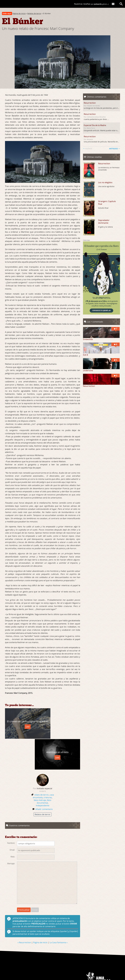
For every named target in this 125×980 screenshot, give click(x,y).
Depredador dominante (104, 222)
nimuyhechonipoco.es (103, 965)
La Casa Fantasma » (59, 911)
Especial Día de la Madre (95, 125)
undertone (88, 370)
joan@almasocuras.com (100, 964)
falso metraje (40, 769)
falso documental (44, 770)
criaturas (48, 766)
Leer (23, 729)
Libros (112, 961)
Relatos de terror (34, 13)
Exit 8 (85, 355)
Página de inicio (19, 13)
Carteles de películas (95, 961)
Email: (12, 819)
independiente (43, 774)
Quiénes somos (94, 959)
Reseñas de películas (107, 959)
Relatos (106, 961)
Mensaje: (11, 832)
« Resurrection (25, 911)
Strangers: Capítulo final (107, 203)
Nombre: (11, 812)
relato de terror (42, 763)
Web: (13, 825)
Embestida (88, 339)
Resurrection (90, 103)
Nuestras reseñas (91, 4)
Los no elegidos (105, 182)
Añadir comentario (44, 778)
